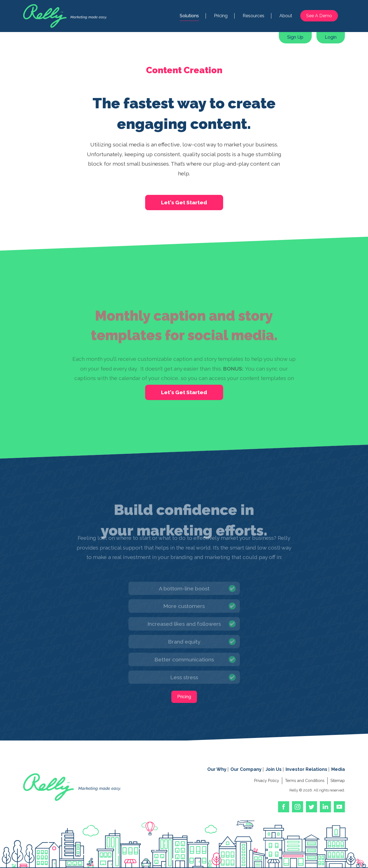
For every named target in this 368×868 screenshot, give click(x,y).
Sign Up (295, 37)
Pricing (221, 16)
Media (338, 769)
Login (331, 37)
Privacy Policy (267, 781)
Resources (254, 16)
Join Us (274, 769)
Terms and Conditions (305, 781)
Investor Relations (306, 769)
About (286, 16)
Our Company (246, 769)
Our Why (217, 769)
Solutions (189, 16)
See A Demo (319, 16)
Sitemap (338, 781)
